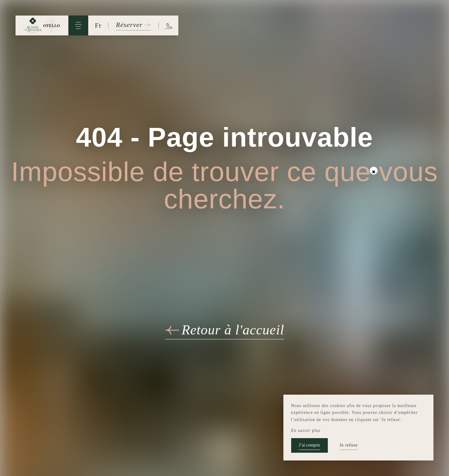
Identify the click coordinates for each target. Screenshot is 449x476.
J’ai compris (310, 445)
